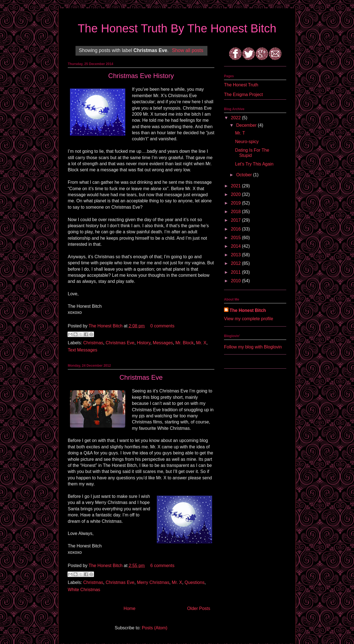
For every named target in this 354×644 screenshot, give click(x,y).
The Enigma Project (244, 95)
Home (130, 608)
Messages (163, 343)
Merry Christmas (153, 582)
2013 (236, 255)
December (247, 125)
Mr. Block (184, 343)
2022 (236, 118)
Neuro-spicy (247, 142)
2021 (236, 186)
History (144, 343)
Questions (194, 582)
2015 (236, 238)
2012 (236, 263)
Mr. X (201, 343)
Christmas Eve (120, 343)
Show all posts (188, 50)
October (245, 175)
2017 (236, 220)
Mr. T (240, 133)
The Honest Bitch (106, 326)
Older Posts (199, 608)
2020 (236, 194)
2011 (236, 272)
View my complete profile (249, 319)
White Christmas (84, 590)
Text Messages (83, 350)
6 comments (162, 566)
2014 (236, 246)
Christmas (93, 343)
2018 (236, 212)
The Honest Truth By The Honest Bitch (177, 28)
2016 (236, 229)
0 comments (162, 326)
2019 (236, 203)
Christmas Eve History (141, 76)
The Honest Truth (241, 85)
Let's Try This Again (254, 164)
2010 (236, 281)
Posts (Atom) (155, 628)
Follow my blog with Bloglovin (253, 347)
